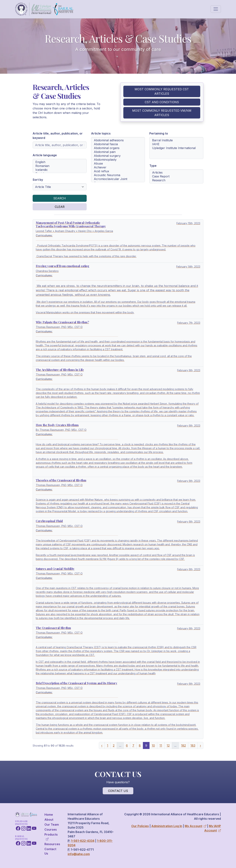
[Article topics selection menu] (118, 160)
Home (49, 815)
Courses (51, 829)
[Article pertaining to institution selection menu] (176, 148)
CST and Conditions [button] (162, 102)
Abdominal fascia (118, 144)
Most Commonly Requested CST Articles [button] (162, 91)
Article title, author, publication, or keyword (58, 136)
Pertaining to (159, 133)
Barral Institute (176, 140)
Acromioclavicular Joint (118, 179)
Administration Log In (167, 826)
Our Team (52, 825)
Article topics (101, 133)
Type (153, 166)
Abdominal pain (118, 152)
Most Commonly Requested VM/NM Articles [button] (162, 113)
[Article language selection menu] (60, 166)
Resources (52, 844)
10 (153, 745)
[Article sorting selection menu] (60, 187)
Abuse (118, 164)
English (60, 162)
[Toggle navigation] (216, 9)
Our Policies (140, 826)
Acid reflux (118, 171)
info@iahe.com (79, 854)
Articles (176, 173)
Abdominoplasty (118, 160)
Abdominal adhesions (118, 140)
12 (168, 745)
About (49, 820)
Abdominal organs (118, 148)
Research (176, 180)
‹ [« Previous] (102, 745)
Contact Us (50, 851)
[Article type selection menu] (176, 176)
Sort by (38, 180)
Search (60, 198)
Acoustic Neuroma (118, 175)
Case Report (176, 176)
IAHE (176, 144)
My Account (196, 826)
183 (193, 745)
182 (183, 745)
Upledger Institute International (176, 148)
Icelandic (60, 170)
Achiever (118, 167)
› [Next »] (200, 745)
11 (161, 745)
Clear (60, 207)
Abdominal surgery (118, 156)
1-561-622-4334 (83, 841)
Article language (45, 155)
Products (51, 837)
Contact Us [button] (118, 791)
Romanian (60, 166)
